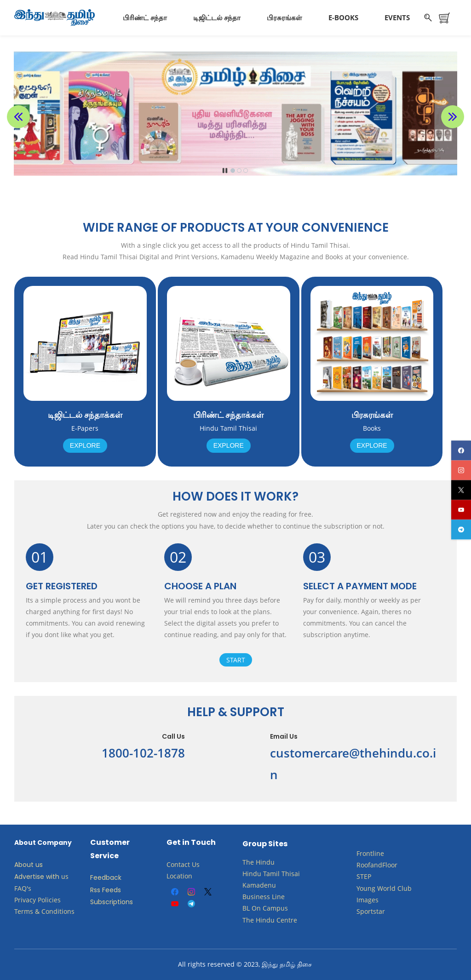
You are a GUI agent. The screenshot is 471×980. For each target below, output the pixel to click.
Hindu (265, 862)
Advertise (29, 877)
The (248, 862)
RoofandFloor (377, 865)
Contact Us (183, 864)
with (53, 877)
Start (236, 660)
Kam (249, 885)
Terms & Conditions (44, 911)
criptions (119, 902)
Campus (275, 908)
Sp (360, 911)
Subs (98, 902)
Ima (362, 900)
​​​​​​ (262, 908)
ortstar (375, 911)
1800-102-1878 (143, 753)
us (65, 876)
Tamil (271, 874)
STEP (364, 876)
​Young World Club (384, 888)
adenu (266, 885)
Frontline (370, 853)
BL (246, 908)
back (114, 877)
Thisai (291, 874)
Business (256, 897)
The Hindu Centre (270, 920)
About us (29, 865)
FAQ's (23, 888)
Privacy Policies (38, 900)
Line (278, 897)
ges (373, 900)
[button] (18, 117)
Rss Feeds (106, 890)
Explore (85, 445)
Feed (98, 877)
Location (179, 876)
